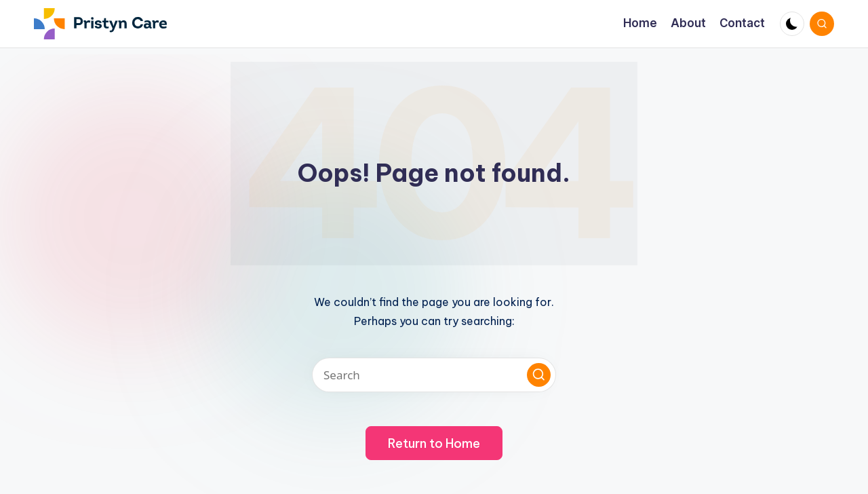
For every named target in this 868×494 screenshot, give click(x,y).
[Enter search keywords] (434, 375)
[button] (539, 375)
